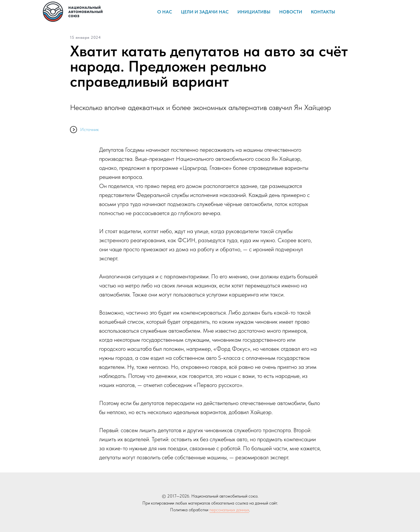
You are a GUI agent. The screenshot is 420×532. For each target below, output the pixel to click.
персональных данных (229, 510)
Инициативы (254, 12)
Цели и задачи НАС (205, 12)
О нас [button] (165, 12)
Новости (291, 12)
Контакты (323, 12)
